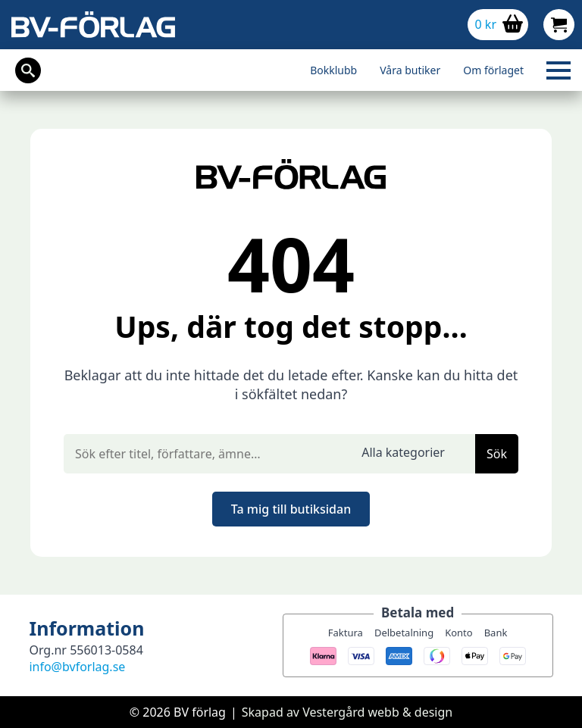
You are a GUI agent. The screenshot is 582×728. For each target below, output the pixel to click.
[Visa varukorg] (498, 25)
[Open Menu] (559, 70)
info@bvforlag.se (77, 667)
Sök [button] (497, 454)
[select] (413, 454)
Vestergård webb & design (377, 712)
